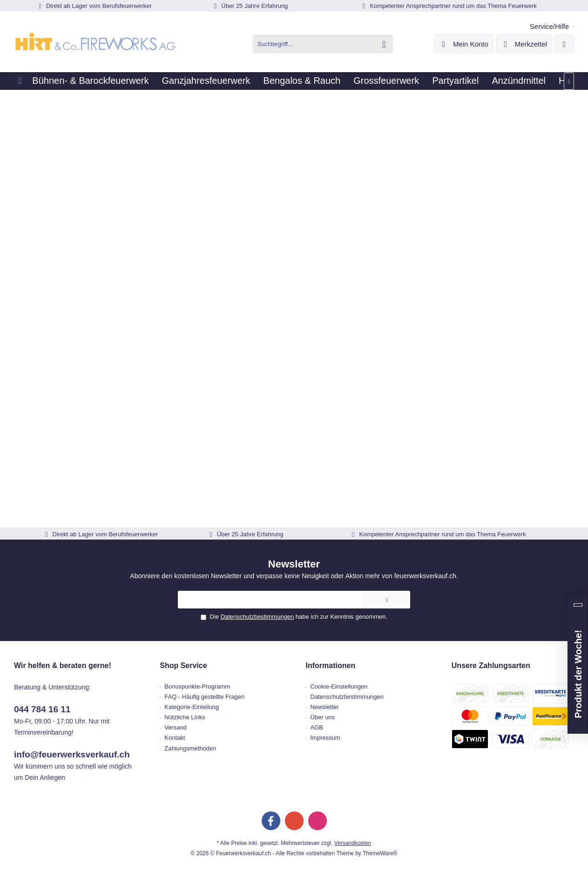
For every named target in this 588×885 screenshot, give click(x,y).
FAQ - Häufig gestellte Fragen (204, 697)
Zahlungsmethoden (190, 748)
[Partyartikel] (455, 81)
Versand (176, 727)
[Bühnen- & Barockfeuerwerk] (90, 81)
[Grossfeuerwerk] (386, 81)
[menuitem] (548, 26)
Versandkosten (353, 843)
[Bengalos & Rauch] (302, 81)
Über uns (323, 717)
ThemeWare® (380, 853)
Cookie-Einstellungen (339, 686)
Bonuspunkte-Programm (197, 686)
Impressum (325, 738)
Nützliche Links (185, 717)
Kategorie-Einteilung (192, 707)
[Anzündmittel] (519, 81)
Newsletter (325, 707)
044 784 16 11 (42, 709)
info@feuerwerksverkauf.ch (72, 754)
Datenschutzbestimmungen (257, 617)
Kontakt (175, 738)
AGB (317, 727)
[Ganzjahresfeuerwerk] (206, 81)
